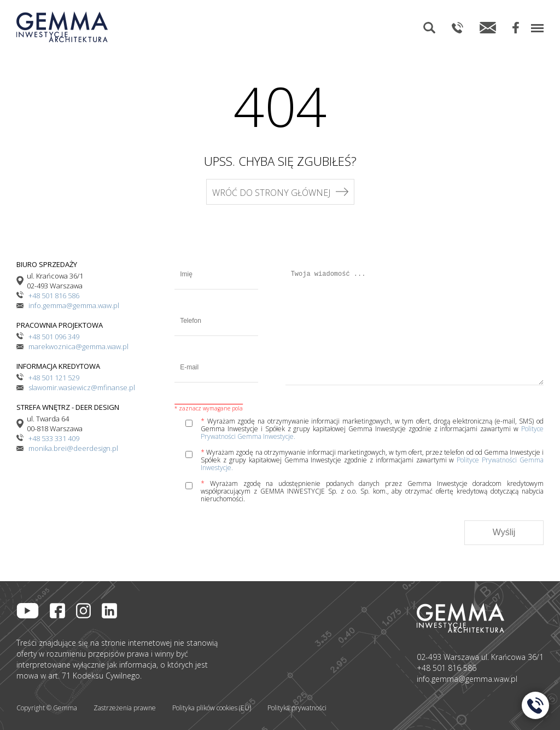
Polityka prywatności (297, 708)
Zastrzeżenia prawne (125, 708)
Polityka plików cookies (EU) (212, 708)
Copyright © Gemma (47, 708)
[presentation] (258, 532)
